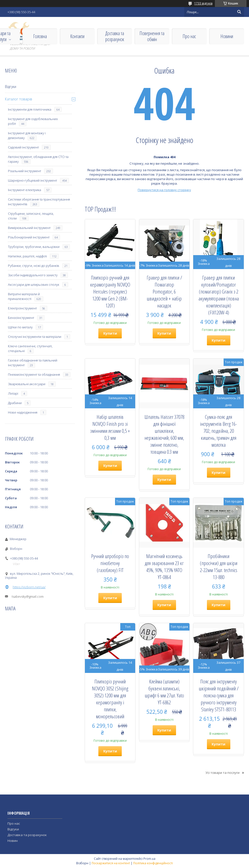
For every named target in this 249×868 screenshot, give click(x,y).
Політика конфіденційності (153, 863)
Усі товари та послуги (222, 773)
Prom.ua (149, 859)
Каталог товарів (19, 99)
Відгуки (11, 87)
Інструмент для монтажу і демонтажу (27, 135)
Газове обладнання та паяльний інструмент (33, 363)
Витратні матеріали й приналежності (24, 296)
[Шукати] (239, 12)
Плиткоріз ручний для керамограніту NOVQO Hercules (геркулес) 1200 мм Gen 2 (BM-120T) (110, 291)
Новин (13, 841)
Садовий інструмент (23, 147)
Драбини (15, 403)
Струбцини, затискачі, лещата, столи (31, 216)
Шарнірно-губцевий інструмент (32, 180)
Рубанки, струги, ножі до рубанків (34, 266)
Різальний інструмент (25, 171)
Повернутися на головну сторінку (164, 190)
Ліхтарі (13, 393)
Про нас (189, 36)
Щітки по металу (20, 327)
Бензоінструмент (21, 318)
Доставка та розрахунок (115, 36)
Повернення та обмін (152, 36)
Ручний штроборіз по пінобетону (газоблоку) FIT (110, 563)
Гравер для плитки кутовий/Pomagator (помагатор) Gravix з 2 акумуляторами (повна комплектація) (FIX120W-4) (219, 295)
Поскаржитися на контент (111, 863)
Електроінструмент (22, 308)
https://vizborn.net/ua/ (29, 587)
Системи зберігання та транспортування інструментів (39, 202)
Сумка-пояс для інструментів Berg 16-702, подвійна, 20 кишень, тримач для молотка (218, 431)
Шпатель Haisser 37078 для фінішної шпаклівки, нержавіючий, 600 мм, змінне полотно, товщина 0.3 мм (164, 434)
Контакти (77, 36)
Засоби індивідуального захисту (33, 275)
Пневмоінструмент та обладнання (34, 374)
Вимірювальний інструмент (29, 228)
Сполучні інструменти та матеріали (35, 337)
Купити (110, 333)
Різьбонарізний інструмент (29, 237)
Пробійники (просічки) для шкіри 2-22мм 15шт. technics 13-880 (219, 567)
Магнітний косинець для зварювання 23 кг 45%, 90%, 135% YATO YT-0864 (164, 567)
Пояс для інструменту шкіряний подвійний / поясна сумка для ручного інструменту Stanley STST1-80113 (219, 695)
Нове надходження (23, 412)
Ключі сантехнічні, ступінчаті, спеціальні (30, 348)
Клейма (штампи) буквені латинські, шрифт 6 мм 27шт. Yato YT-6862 (164, 692)
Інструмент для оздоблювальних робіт (33, 121)
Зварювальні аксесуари (27, 384)
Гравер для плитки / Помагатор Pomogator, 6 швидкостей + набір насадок (164, 291)
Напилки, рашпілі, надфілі (27, 256)
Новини (227, 36)
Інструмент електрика (25, 190)
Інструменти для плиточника (30, 109)
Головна (40, 36)
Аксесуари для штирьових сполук (34, 285)
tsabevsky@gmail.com (28, 596)
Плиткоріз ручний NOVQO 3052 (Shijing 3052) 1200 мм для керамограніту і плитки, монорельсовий (110, 699)
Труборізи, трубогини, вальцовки (34, 247)
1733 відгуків (203, 3)
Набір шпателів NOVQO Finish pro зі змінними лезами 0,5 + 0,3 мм (110, 427)
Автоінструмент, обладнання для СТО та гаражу (38, 159)
